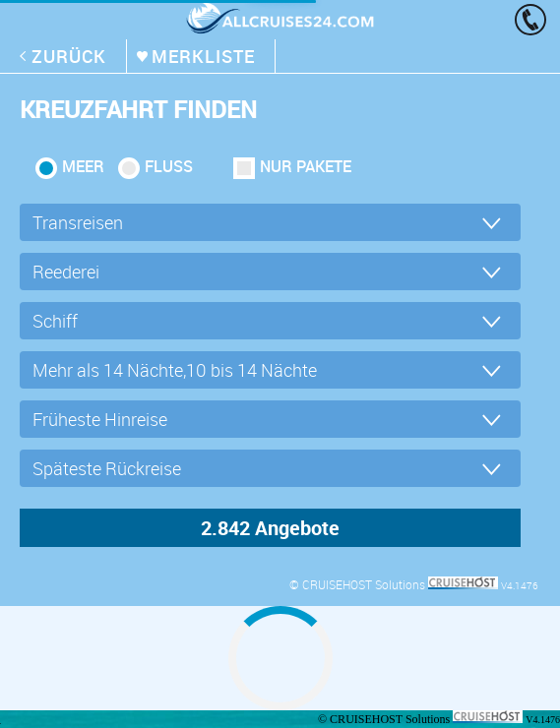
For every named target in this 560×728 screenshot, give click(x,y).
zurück (69, 56)
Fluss (169, 166)
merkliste (203, 56)
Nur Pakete (306, 166)
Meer (83, 166)
